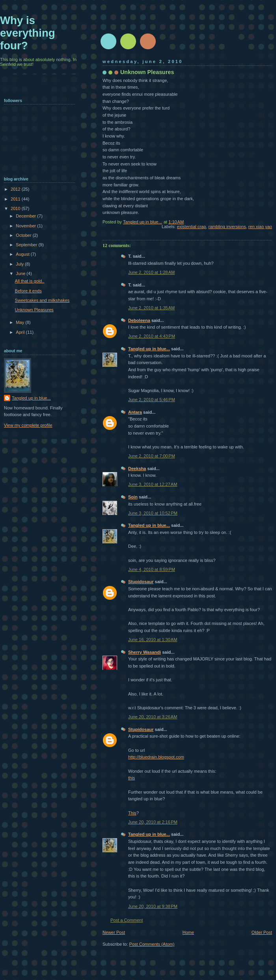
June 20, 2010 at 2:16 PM (153, 822)
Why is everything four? (28, 33)
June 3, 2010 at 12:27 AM (153, 484)
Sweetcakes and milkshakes (42, 300)
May (21, 322)
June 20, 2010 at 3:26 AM (153, 717)
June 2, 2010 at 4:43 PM (152, 336)
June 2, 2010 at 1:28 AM (151, 272)
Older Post (262, 932)
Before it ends (28, 291)
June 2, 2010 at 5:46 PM (152, 400)
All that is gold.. (30, 281)
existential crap (192, 227)
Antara (135, 412)
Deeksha (137, 469)
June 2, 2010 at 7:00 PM (152, 456)
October (24, 235)
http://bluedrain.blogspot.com (156, 757)
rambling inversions (227, 227)
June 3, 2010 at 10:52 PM (153, 513)
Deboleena (139, 320)
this (131, 778)
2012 (16, 189)
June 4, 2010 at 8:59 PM (152, 569)
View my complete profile (28, 425)
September (27, 245)
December (26, 216)
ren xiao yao (260, 227)
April (21, 332)
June (21, 273)
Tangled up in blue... (149, 349)
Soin (133, 497)
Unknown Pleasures (34, 310)
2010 (16, 208)
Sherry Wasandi (145, 652)
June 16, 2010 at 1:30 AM (153, 640)
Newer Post (114, 932)
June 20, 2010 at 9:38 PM (153, 906)
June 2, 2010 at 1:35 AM (151, 308)
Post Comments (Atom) (152, 944)
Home (188, 932)
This (132, 813)
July (20, 264)
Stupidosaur (141, 582)
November (26, 226)
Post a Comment (127, 920)
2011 (16, 199)
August (23, 254)
